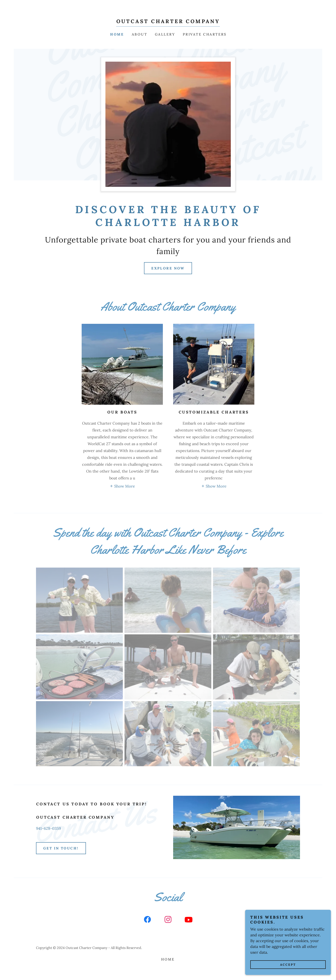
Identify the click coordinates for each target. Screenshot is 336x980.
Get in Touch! (61, 848)
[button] (122, 486)
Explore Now (168, 268)
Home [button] (168, 959)
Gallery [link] (165, 34)
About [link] (139, 34)
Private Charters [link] (205, 34)
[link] (168, 22)
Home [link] (117, 34)
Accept (288, 965)
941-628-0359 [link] (48, 828)
